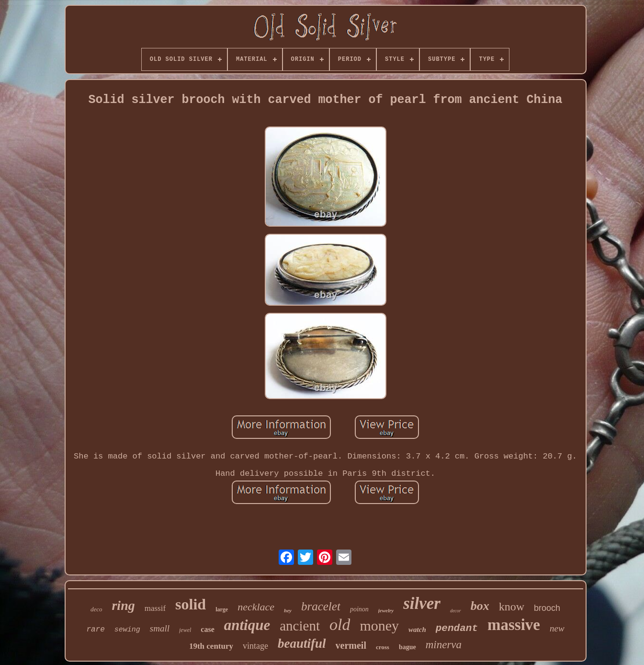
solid (191, 604)
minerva (444, 645)
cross (383, 647)
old (340, 625)
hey (288, 610)
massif (155, 608)
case (207, 629)
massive (514, 625)
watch (417, 630)
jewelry (386, 610)
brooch (547, 608)
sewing (127, 630)
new (557, 628)
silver (422, 603)
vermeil (351, 645)
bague (407, 647)
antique (247, 625)
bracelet (321, 606)
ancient (300, 626)
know (512, 607)
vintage (255, 646)
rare (95, 630)
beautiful (302, 643)
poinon (359, 609)
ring (123, 605)
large (222, 609)
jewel (185, 630)
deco (96, 609)
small (160, 628)
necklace (256, 607)
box (480, 606)
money (379, 625)
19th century (211, 646)
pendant (457, 628)
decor (456, 611)
